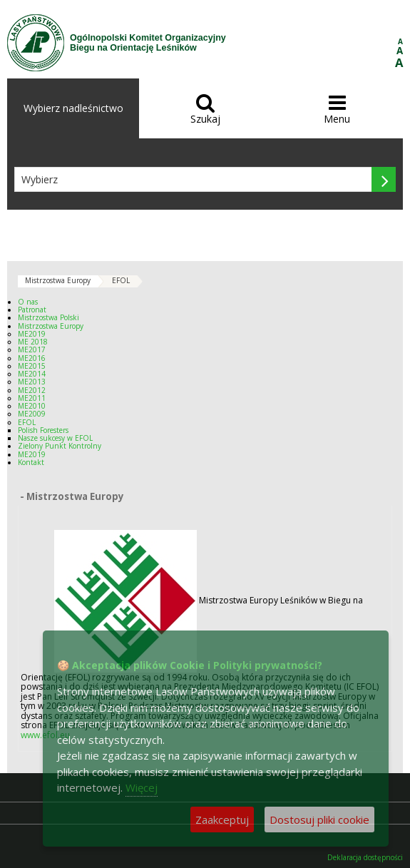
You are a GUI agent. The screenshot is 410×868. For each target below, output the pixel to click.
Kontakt (31, 462)
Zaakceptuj (222, 820)
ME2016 (32, 358)
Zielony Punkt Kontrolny (60, 446)
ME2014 (32, 374)
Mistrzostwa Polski (48, 317)
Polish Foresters (43, 430)
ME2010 (32, 406)
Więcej (142, 787)
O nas (28, 302)
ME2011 (32, 398)
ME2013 (32, 382)
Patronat (32, 310)
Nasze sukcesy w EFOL (55, 438)
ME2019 (32, 334)
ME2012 (32, 390)
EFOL (121, 280)
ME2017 (32, 349)
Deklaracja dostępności (365, 858)
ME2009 (32, 414)
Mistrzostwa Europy (58, 280)
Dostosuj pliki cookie (319, 820)
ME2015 (32, 366)
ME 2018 (33, 342)
